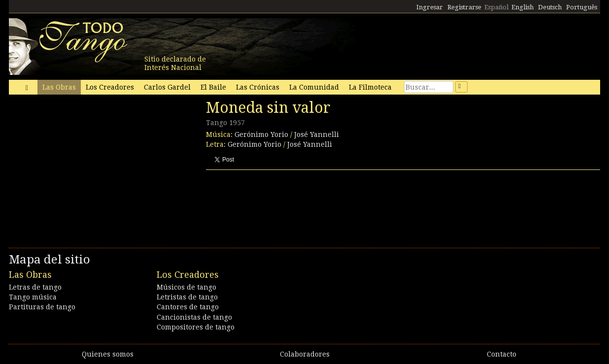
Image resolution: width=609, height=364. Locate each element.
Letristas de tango (187, 297)
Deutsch (550, 7)
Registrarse (464, 7)
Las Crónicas (258, 87)
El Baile (213, 87)
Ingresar (430, 7)
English (523, 7)
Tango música (33, 297)
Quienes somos (108, 354)
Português (582, 7)
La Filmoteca (370, 87)
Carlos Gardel (167, 87)
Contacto (502, 354)
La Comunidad (314, 87)
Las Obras (59, 87)
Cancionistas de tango (194, 317)
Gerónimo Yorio (261, 134)
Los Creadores (110, 87)
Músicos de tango (186, 287)
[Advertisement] (83, 166)
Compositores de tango (196, 327)
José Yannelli (317, 134)
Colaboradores (305, 354)
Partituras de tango (42, 307)
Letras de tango (35, 287)
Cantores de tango (188, 307)
